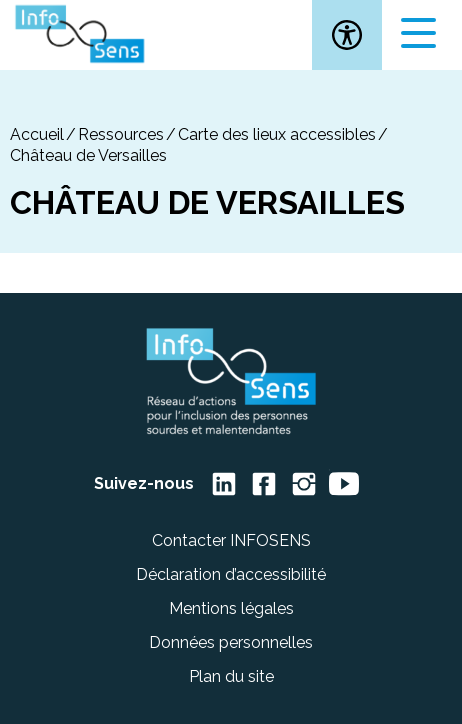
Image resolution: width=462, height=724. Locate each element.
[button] (347, 35)
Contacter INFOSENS (231, 540)
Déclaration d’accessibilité (231, 574)
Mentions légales (231, 608)
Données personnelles (231, 642)
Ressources (121, 134)
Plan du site (231, 676)
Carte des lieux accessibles (277, 134)
